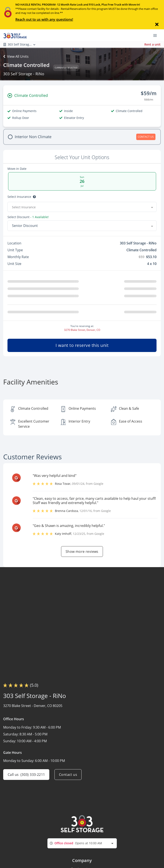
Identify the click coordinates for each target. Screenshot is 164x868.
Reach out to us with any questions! (44, 19)
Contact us (68, 775)
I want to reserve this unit (82, 345)
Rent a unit (152, 44)
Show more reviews (82, 552)
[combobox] (82, 207)
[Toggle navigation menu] (157, 35)
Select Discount (28, 217)
